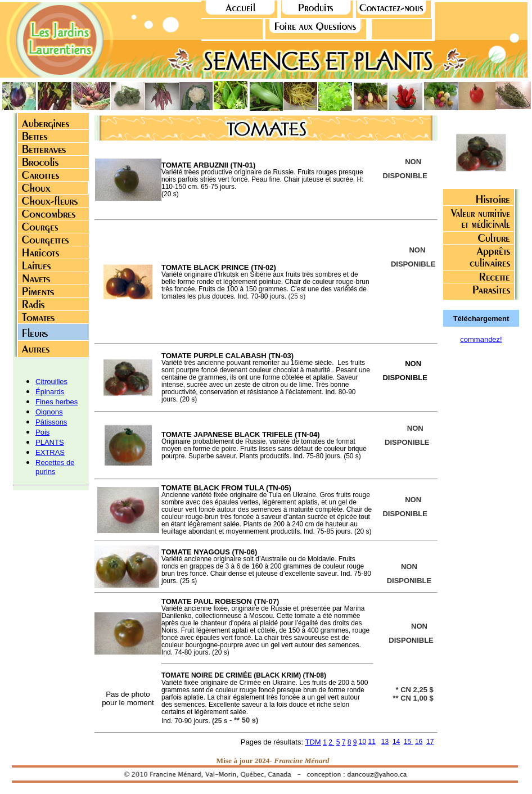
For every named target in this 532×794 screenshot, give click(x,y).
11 (371, 742)
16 (419, 742)
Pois (42, 432)
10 (362, 742)
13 (385, 742)
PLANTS (50, 442)
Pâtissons (51, 422)
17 (430, 742)
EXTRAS (50, 452)
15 (409, 742)
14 (396, 742)
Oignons (49, 412)
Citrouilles (51, 382)
